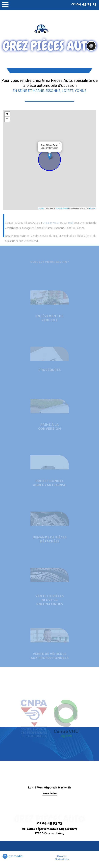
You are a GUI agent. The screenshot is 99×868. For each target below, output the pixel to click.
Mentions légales (62, 859)
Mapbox (92, 208)
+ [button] (7, 114)
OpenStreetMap (62, 208)
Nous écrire (50, 793)
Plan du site (62, 856)
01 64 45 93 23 (84, 4)
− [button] (7, 119)
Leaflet (41, 208)
